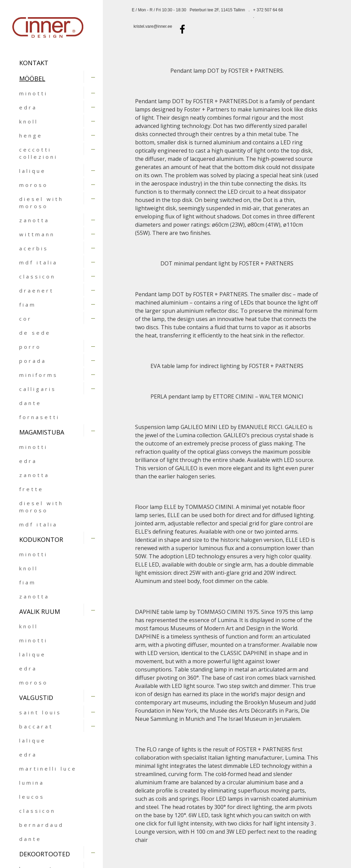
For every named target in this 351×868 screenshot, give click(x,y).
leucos (32, 797)
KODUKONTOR (41, 539)
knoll (29, 121)
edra (28, 107)
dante (30, 403)
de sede (35, 333)
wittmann (37, 234)
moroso (34, 185)
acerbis (34, 248)
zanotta (34, 220)
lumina (32, 783)
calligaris (38, 389)
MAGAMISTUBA (42, 432)
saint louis (40, 712)
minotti (33, 93)
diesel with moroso (41, 203)
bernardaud (41, 825)
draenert (37, 290)
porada (33, 361)
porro (30, 347)
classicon (37, 276)
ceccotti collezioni (38, 153)
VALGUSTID (36, 698)
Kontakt (34, 63)
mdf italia (38, 262)
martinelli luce (48, 769)
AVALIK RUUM (40, 611)
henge (31, 135)
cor (26, 319)
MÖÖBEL (32, 79)
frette (31, 489)
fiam (28, 305)
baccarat (36, 726)
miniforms (39, 375)
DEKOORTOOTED (45, 854)
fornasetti (39, 417)
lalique (33, 171)
